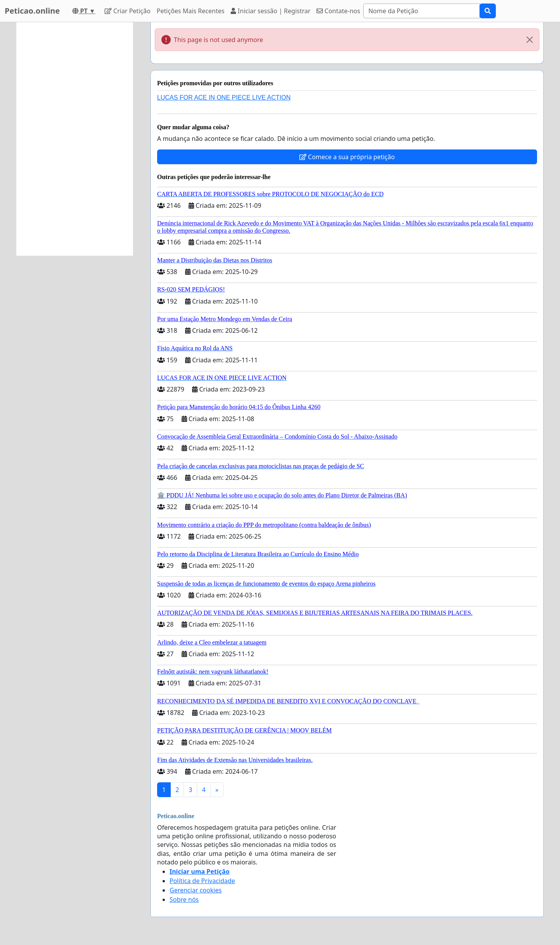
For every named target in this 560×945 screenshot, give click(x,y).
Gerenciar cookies (196, 890)
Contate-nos (338, 11)
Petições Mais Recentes (191, 11)
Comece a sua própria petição (347, 157)
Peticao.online (32, 11)
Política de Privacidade (202, 881)
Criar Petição (128, 11)
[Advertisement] (75, 139)
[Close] (530, 40)
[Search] (422, 11)
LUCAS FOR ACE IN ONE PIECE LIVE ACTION (224, 97)
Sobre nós (184, 899)
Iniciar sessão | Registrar (270, 11)
